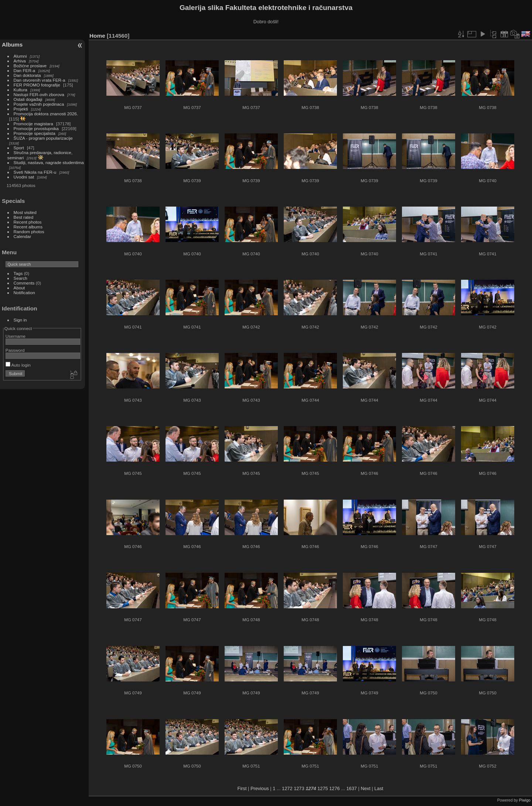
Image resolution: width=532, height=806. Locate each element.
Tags (18, 273)
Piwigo (525, 800)
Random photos (29, 232)
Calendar (23, 236)
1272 (287, 788)
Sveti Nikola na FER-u (35, 172)
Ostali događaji (28, 99)
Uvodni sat (24, 177)
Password (15, 350)
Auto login (18, 365)
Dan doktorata (27, 75)
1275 (323, 788)
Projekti (21, 109)
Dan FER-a (25, 70)
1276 (334, 788)
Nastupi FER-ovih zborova (39, 94)
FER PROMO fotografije (37, 85)
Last (379, 788)
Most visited (25, 212)
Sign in (20, 320)
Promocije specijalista (35, 133)
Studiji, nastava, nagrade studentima (49, 162)
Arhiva (20, 61)
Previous (260, 788)
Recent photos (28, 222)
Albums (12, 45)
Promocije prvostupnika (36, 128)
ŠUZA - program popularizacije (43, 138)
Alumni (20, 56)
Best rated (24, 217)
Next (365, 788)
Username (16, 336)
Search (21, 278)
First (242, 788)
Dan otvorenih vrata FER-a (40, 80)
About (19, 288)
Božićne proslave (30, 66)
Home (97, 36)
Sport (19, 148)
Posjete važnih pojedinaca (39, 104)
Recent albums (28, 227)
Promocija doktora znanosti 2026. (46, 114)
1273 (299, 788)
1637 (351, 788)
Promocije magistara (33, 124)
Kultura (21, 90)
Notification (24, 293)
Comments (24, 283)
